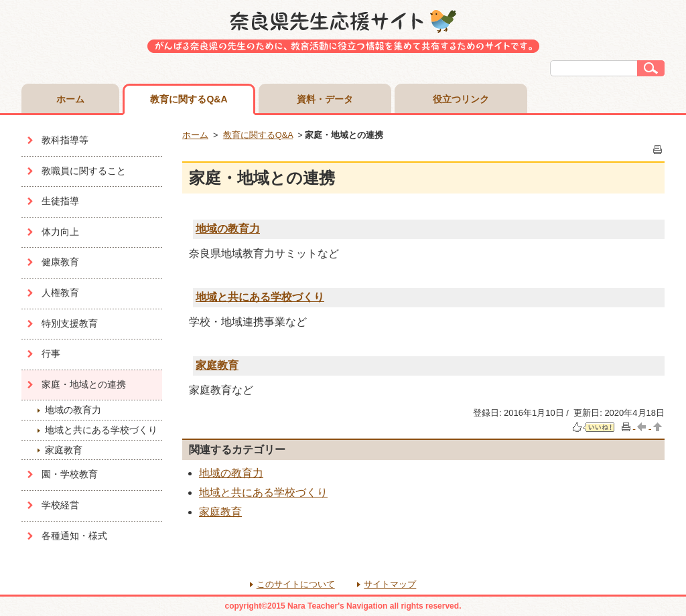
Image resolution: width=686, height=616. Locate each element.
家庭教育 (64, 450)
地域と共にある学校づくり (101, 430)
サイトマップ (390, 584)
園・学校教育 (70, 474)
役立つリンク (461, 99)
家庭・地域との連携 (84, 384)
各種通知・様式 (74, 536)
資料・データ (325, 99)
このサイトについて (296, 584)
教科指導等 (65, 140)
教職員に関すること (84, 171)
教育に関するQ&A (189, 99)
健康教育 (60, 262)
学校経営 (60, 505)
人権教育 (60, 293)
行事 (51, 354)
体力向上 (60, 232)
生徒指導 (60, 201)
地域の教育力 (73, 410)
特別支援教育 (70, 323)
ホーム (70, 99)
